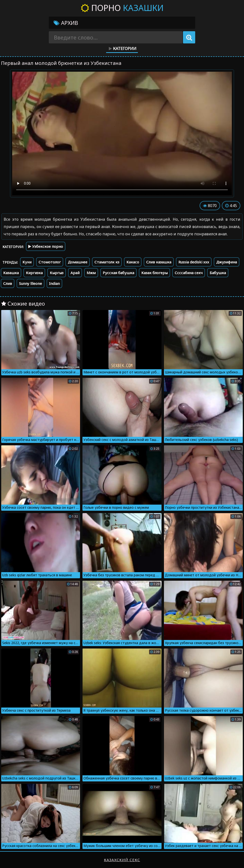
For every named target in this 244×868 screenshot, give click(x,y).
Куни (27, 262)
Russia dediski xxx (194, 262)
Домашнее (78, 262)
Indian (54, 283)
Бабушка (218, 273)
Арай (75, 273)
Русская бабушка (118, 273)
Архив (66, 23)
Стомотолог (50, 262)
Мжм (91, 273)
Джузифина (227, 262)
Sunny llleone (30, 283)
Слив (8, 283)
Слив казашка (159, 262)
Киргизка (34, 273)
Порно (122, 8)
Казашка (11, 273)
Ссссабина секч (189, 273)
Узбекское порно (46, 246)
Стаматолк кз (107, 262)
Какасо (133, 262)
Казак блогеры (154, 273)
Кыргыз (57, 273)
